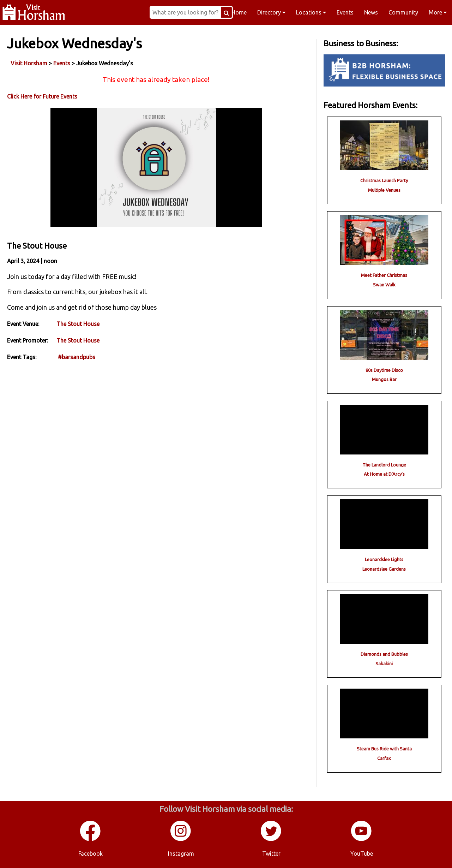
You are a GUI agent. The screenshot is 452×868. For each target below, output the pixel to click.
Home (239, 12)
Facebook (91, 854)
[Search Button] (227, 12)
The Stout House (78, 324)
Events (345, 12)
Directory (271, 12)
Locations (311, 12)
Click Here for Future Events (42, 96)
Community (403, 12)
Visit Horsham (29, 63)
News (371, 12)
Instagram (181, 854)
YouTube (362, 854)
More (438, 12)
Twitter (271, 854)
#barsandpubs (77, 357)
